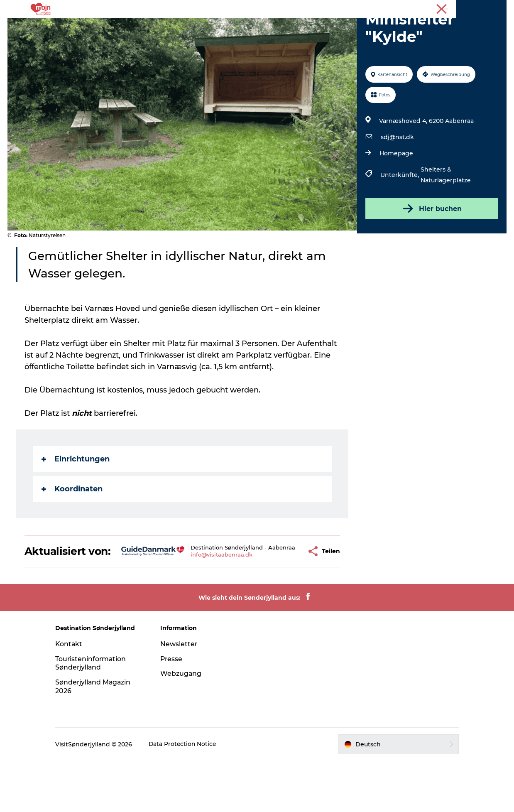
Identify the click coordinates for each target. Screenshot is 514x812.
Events (295, 27)
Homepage (396, 193)
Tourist (473, 8)
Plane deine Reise (384, 27)
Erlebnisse (118, 27)
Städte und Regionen (180, 27)
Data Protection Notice (189, 796)
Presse (498, 8)
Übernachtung (248, 27)
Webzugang (184, 725)
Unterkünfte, (400, 214)
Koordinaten (72, 528)
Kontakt (75, 695)
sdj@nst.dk (397, 177)
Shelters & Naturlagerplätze (445, 214)
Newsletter (182, 695)
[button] (284, 597)
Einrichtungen (76, 498)
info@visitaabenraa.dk (207, 603)
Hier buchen (431, 248)
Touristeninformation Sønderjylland (97, 715)
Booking (331, 27)
